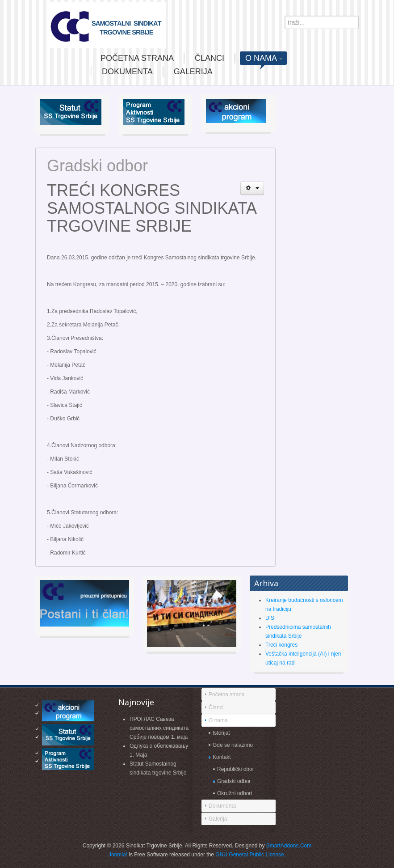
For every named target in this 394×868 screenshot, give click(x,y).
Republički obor (236, 769)
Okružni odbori (235, 793)
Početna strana (227, 694)
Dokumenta (222, 806)
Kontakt (222, 757)
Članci (216, 707)
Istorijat (221, 733)
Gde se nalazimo (233, 745)
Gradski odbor (234, 781)
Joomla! (118, 855)
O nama (218, 720)
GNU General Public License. (250, 855)
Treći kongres (281, 645)
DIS (270, 618)
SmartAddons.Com (289, 846)
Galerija (218, 819)
